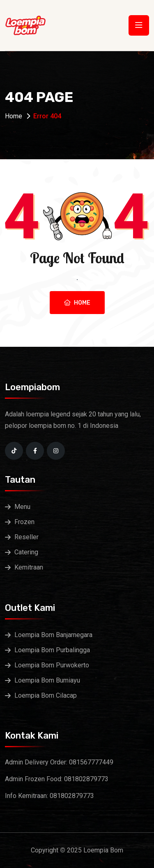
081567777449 (91, 762)
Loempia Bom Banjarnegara (53, 635)
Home (14, 116)
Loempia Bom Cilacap (46, 695)
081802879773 (86, 779)
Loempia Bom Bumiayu (47, 680)
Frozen (24, 522)
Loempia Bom (103, 850)
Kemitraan (29, 567)
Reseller (26, 537)
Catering (26, 552)
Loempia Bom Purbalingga (52, 650)
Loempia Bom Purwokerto (52, 665)
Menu (22, 507)
